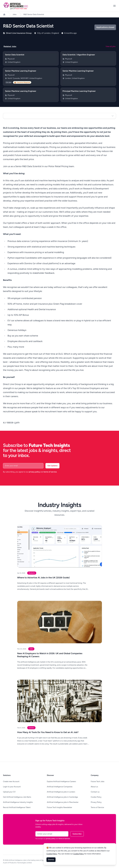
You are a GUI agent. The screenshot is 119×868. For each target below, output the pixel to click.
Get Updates (52, 466)
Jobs (14, 14)
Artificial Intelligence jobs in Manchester (63, 802)
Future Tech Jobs (98, 781)
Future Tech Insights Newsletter (59, 807)
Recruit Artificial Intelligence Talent (17, 807)
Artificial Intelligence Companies (60, 787)
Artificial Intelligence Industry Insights (18, 802)
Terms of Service (97, 807)
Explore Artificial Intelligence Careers (61, 781)
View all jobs (111, 46)
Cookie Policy (96, 797)
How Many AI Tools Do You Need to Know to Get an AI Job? (48, 732)
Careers (31, 728)
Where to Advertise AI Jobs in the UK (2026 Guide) (44, 578)
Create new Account (11, 781)
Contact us (95, 792)
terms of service (50, 472)
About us (94, 787)
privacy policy (34, 472)
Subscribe (77, 834)
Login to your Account (12, 787)
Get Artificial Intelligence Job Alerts (17, 797)
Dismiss (51, 860)
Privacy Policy (96, 802)
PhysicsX (11, 59)
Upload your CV (9, 792)
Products (32, 573)
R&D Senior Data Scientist (34, 14)
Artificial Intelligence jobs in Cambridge (62, 797)
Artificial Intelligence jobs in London (61, 792)
